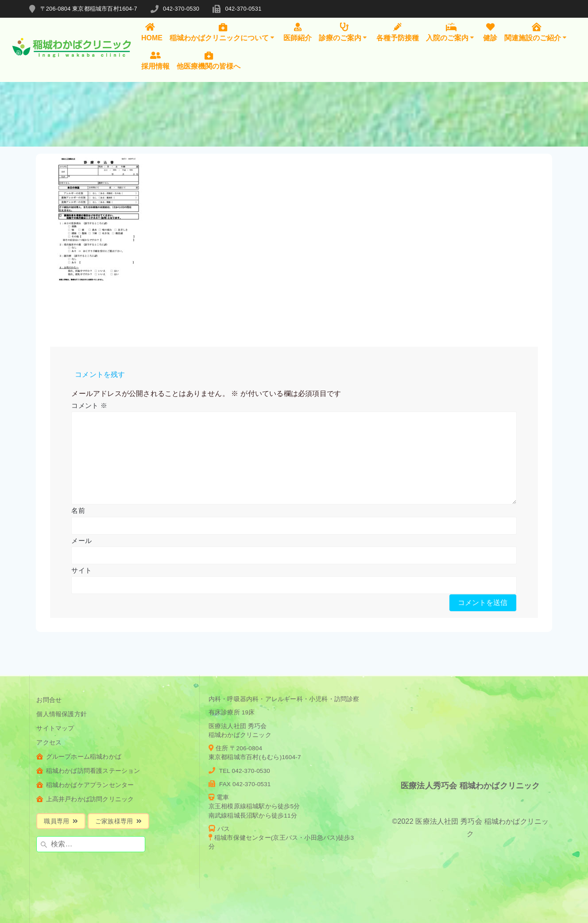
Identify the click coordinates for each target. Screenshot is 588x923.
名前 (78, 510)
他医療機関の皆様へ (209, 60)
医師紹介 (298, 32)
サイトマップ (55, 728)
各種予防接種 (398, 32)
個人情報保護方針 (62, 714)
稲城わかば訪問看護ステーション (88, 771)
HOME (152, 32)
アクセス (49, 743)
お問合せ (49, 700)
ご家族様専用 (118, 821)
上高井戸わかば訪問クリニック (85, 799)
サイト (81, 570)
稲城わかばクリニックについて (223, 32)
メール (81, 541)
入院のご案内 (451, 32)
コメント (89, 405)
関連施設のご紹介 (536, 32)
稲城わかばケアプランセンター (85, 785)
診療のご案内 (344, 32)
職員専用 (61, 821)
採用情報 (155, 60)
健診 (490, 32)
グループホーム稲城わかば (79, 757)
